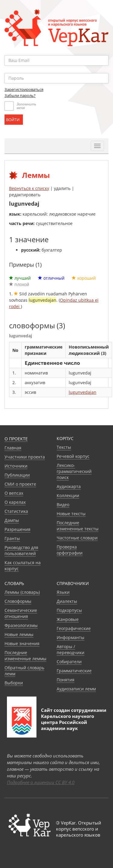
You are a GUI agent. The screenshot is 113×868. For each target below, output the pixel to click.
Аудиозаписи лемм (76, 689)
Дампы (12, 520)
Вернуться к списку (29, 188)
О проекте (16, 439)
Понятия (66, 680)
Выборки (14, 683)
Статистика (16, 511)
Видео (63, 505)
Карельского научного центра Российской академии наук (67, 722)
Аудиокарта (69, 486)
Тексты (64, 447)
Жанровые (68, 619)
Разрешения (17, 529)
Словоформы (18, 601)
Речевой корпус (73, 456)
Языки (63, 592)
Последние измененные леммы (25, 656)
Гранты (12, 538)
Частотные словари (77, 538)
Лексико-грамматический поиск (74, 471)
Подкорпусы (69, 610)
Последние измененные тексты (78, 526)
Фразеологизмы (21, 625)
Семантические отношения (21, 613)
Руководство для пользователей (21, 550)
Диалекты (67, 601)
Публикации (17, 475)
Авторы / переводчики (71, 649)
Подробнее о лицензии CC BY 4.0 (41, 782)
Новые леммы (19, 634)
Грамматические (74, 671)
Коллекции (68, 495)
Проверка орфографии (70, 550)
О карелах (15, 502)
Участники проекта (25, 457)
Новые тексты (71, 514)
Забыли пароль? (20, 95)
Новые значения (22, 643)
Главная (13, 448)
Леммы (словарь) (22, 592)
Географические (74, 628)
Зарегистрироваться (24, 89)
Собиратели (69, 662)
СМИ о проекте (20, 484)
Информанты (71, 637)
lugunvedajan (83, 392)
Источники (16, 466)
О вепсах (14, 493)
